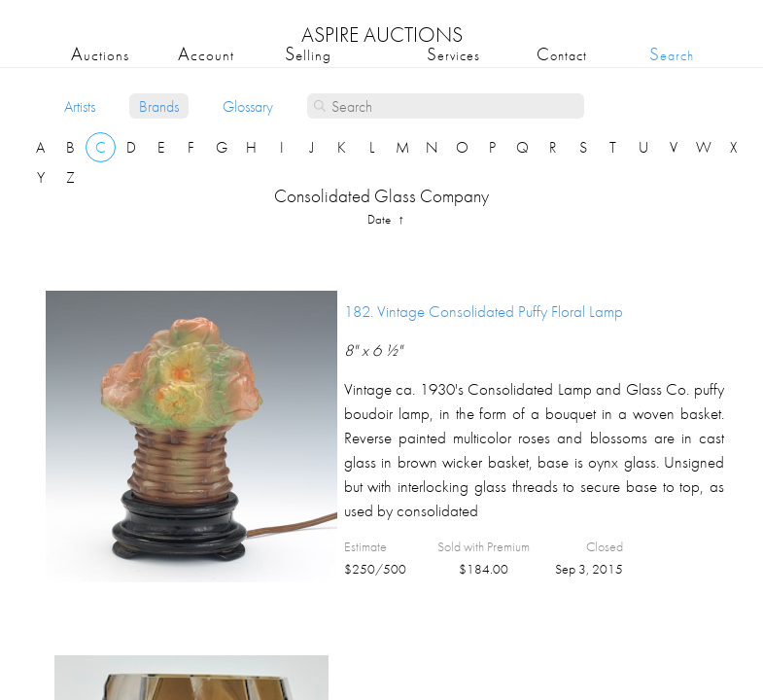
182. (484, 311)
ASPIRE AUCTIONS (382, 35)
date (381, 219)
